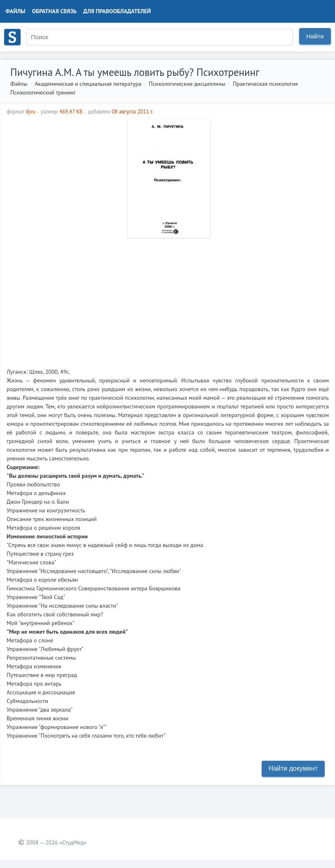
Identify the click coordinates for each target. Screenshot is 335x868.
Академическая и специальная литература (88, 84)
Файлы (15, 11)
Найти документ (293, 768)
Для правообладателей (117, 11)
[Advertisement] (168, 300)
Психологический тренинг (43, 92)
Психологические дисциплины (187, 84)
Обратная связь (54, 11)
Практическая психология (265, 84)
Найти (315, 36)
